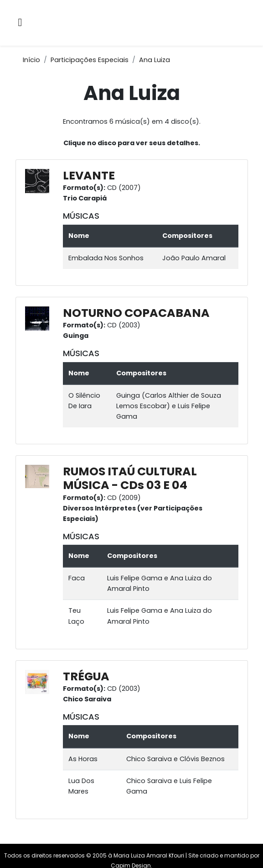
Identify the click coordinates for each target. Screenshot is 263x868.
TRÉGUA (86, 676)
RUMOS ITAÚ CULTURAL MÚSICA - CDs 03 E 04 (130, 478)
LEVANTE (89, 176)
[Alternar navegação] (20, 23)
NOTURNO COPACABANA (136, 313)
